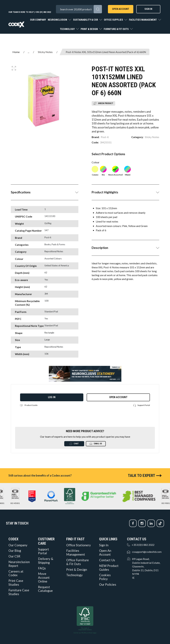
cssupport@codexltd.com (147, 552)
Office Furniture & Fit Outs (78, 562)
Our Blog (15, 551)
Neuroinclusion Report (19, 564)
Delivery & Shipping (46, 561)
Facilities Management (143, 20)
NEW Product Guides (109, 568)
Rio (103, 171)
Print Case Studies (16, 583)
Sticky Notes (45, 52)
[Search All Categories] (79, 9)
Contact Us (107, 560)
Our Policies (108, 585)
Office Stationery (79, 545)
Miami (127, 171)
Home (16, 52)
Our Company (38, 20)
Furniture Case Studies (19, 592)
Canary (95, 171)
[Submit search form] (98, 9)
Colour (96, 162)
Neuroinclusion (58, 20)
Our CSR (14, 556)
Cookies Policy (105, 577)
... (28, 52)
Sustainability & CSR (86, 20)
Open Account (121, 9)
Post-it (105, 137)
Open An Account (105, 553)
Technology (68, 29)
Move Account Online (44, 578)
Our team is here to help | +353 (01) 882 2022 (30, 12)
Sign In (148, 9)
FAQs (42, 568)
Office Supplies (114, 20)
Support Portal (142, 405)
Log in (52, 397)
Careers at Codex (16, 573)
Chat (74, 444)
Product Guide (29, 405)
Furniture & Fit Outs (116, 29)
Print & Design (89, 29)
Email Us (96, 444)
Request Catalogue (45, 589)
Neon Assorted (115, 171)
